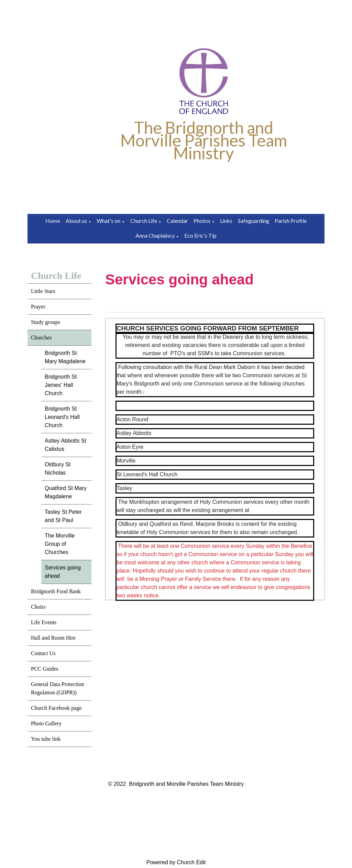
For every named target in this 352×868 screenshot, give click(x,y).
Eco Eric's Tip (200, 235)
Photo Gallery (46, 723)
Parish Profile (291, 221)
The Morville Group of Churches (60, 544)
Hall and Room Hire (53, 638)
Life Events (44, 622)
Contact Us (43, 653)
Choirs (38, 607)
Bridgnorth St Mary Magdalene (65, 357)
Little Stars (43, 291)
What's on (108, 221)
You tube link (46, 739)
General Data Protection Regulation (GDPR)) (58, 688)
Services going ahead (63, 572)
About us (76, 221)
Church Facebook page (56, 708)
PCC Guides (45, 669)
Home (53, 221)
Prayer (38, 307)
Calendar (177, 221)
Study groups (46, 322)
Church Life (144, 221)
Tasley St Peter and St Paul (63, 516)
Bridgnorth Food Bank (56, 591)
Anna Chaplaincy (155, 235)
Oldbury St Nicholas (58, 469)
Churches (41, 338)
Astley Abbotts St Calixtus (65, 445)
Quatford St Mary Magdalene (66, 492)
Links (226, 221)
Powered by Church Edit (176, 862)
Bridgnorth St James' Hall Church (61, 385)
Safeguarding (254, 221)
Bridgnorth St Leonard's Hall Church (62, 417)
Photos (202, 221)
